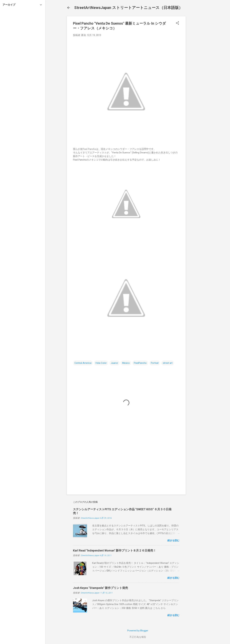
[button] (177, 23)
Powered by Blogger (138, 631)
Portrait (155, 363)
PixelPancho (140, 363)
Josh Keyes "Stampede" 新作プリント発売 (100, 588)
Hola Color (101, 363)
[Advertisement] (199, 64)
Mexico (126, 363)
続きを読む (173, 540)
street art (168, 363)
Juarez (114, 363)
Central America (83, 363)
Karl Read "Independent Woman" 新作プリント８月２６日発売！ (115, 550)
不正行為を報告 (138, 637)
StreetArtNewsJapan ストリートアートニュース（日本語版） (128, 8)
